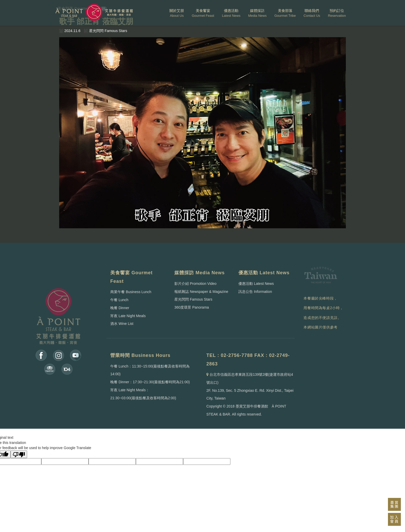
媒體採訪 (258, 13)
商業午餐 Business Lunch (131, 292)
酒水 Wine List (122, 324)
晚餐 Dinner (120, 308)
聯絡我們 (312, 13)
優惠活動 (231, 13)
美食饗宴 (203, 13)
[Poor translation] (19, 454)
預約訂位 (337, 13)
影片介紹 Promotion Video (195, 284)
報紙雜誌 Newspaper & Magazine (201, 292)
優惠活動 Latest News (256, 284)
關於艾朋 (177, 13)
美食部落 (285, 13)
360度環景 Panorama (192, 307)
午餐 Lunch (119, 300)
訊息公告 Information (255, 292)
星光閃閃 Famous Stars (193, 299)
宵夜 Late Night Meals (128, 316)
